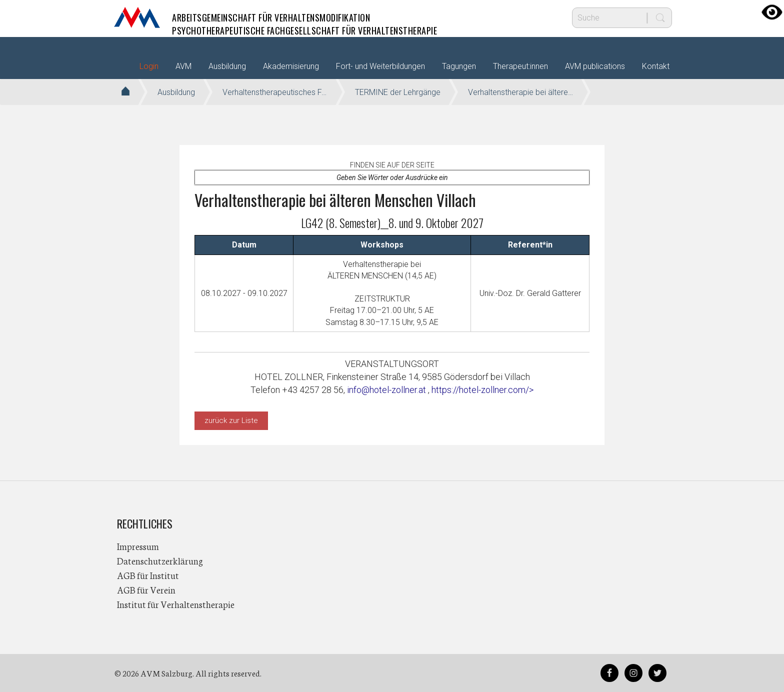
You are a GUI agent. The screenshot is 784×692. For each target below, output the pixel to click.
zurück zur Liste (231, 420)
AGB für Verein (146, 589)
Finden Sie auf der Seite (392, 165)
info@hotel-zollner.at (387, 390)
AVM (137, 17)
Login (149, 66)
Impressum (138, 546)
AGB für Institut (148, 575)
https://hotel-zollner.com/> (482, 390)
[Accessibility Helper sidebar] (772, 12)
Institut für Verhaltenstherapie (176, 604)
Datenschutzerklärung (160, 560)
